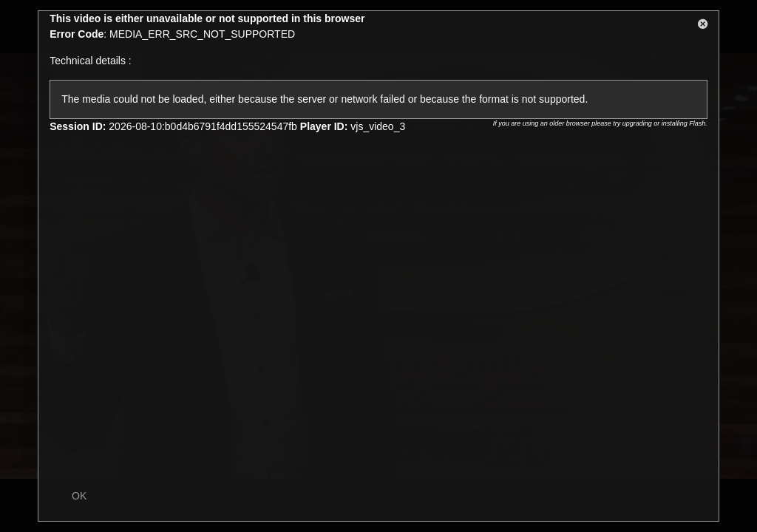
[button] (703, 27)
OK (79, 496)
